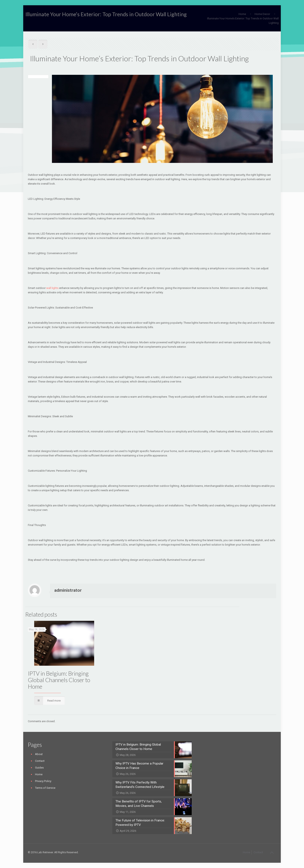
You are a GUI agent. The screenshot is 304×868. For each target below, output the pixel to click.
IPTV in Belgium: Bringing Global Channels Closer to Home (59, 680)
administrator (68, 590)
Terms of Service (45, 788)
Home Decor (262, 14)
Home (242, 14)
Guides (39, 768)
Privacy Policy (43, 781)
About (39, 754)
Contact (40, 761)
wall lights (52, 288)
